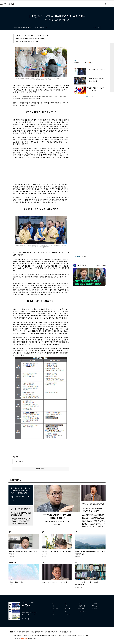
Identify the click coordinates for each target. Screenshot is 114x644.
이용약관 (43, 632)
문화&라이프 (55, 609)
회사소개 (16, 632)
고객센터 (38, 632)
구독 (91, 63)
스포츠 (53, 611)
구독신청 (94, 606)
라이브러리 (81, 609)
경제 (66, 603)
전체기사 (67, 614)
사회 (53, 606)
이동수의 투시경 (81, 62)
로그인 (112, 4)
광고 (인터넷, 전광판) (24, 632)
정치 (53, 603)
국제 (66, 606)
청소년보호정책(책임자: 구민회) (64, 632)
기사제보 (94, 603)
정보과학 (67, 609)
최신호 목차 (82, 606)
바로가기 (98, 266)
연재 (80, 603)
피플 (66, 611)
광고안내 (94, 609)
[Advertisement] (37, 171)
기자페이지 (81, 611)
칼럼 (53, 614)
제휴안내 (33, 632)
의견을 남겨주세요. (19, 461)
